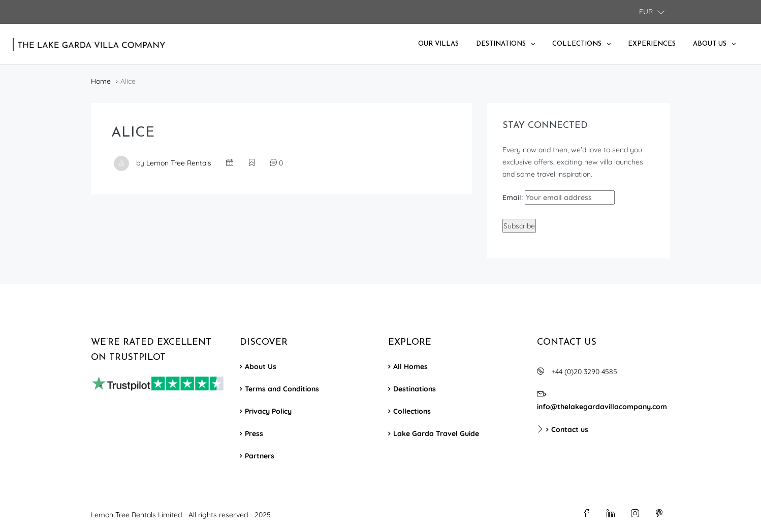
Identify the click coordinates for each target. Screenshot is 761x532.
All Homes (410, 367)
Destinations (501, 44)
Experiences (652, 44)
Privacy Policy (268, 411)
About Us (710, 44)
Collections (577, 44)
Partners (260, 456)
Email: (559, 197)
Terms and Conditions (282, 389)
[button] (652, 12)
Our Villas (438, 44)
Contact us (570, 429)
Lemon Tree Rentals (179, 163)
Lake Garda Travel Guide (436, 434)
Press (254, 434)
